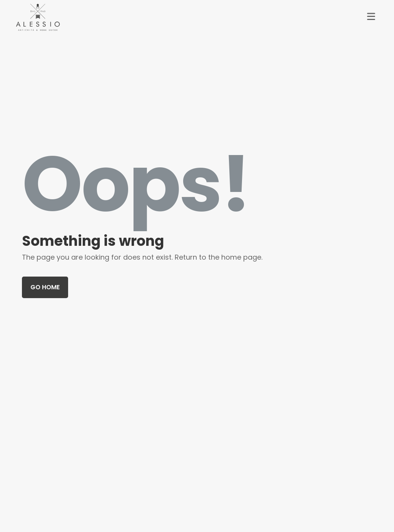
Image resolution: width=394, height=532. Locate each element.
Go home (45, 287)
